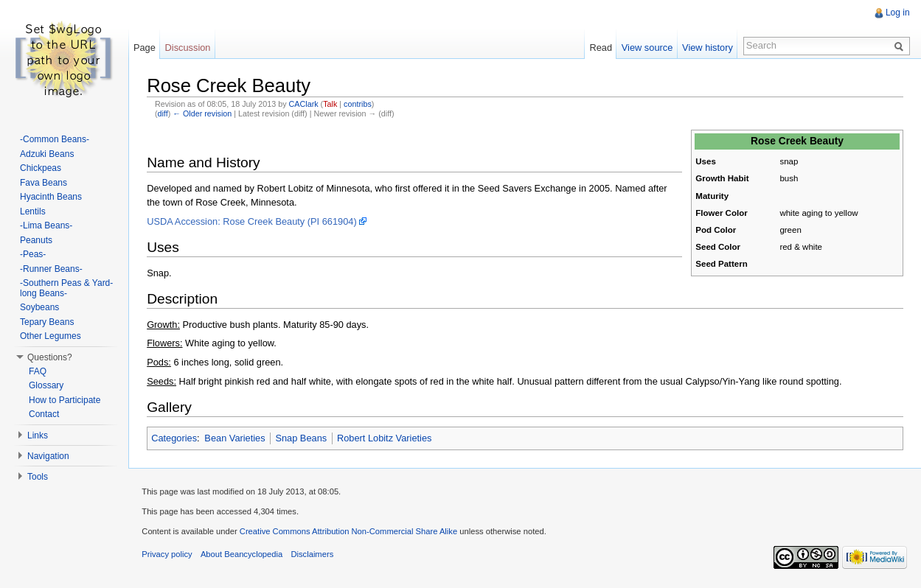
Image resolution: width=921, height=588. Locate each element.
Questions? (50, 357)
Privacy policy (170, 554)
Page (146, 48)
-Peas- (33, 254)
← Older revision (204, 113)
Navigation (48, 456)
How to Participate (65, 400)
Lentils (33, 211)
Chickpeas (41, 168)
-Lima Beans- (46, 225)
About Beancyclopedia (244, 554)
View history (707, 48)
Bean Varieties (236, 437)
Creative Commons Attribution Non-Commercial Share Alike (351, 531)
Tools (38, 477)
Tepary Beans (47, 322)
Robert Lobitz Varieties (386, 437)
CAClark (305, 103)
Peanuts (36, 240)
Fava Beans (44, 183)
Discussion (190, 48)
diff (164, 113)
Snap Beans (302, 437)
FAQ (38, 371)
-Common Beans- (55, 139)
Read (600, 48)
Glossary (46, 385)
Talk (331, 103)
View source (646, 48)
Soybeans (39, 307)
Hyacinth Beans (51, 197)
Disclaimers (315, 554)
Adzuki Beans (47, 154)
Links (38, 435)
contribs (359, 103)
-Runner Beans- (51, 269)
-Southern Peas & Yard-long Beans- (66, 288)
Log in (897, 13)
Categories (175, 437)
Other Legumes (51, 336)
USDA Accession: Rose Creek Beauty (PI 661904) (253, 221)
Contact (44, 414)
